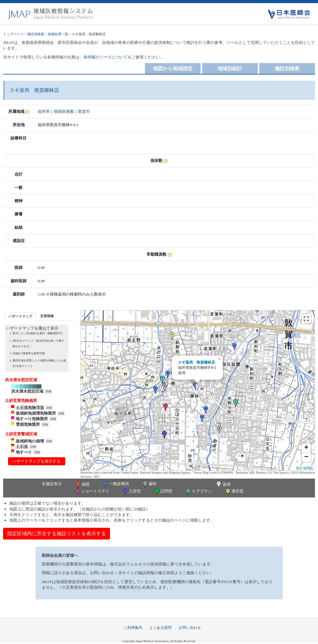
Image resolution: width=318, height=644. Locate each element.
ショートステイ (92, 492)
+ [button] (306, 448)
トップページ (13, 34)
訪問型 (163, 492)
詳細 (49, 391)
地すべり (24, 452)
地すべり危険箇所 (32, 419)
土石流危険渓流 (30, 408)
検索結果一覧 (58, 34)
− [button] (306, 457)
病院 (82, 485)
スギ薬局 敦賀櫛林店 (197, 362)
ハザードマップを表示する (36, 461)
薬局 (223, 485)
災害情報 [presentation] (47, 316)
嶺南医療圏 (64, 111)
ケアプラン (198, 492)
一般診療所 (116, 484)
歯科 (149, 484)
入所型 (131, 492)
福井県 (44, 111)
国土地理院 (305, 468)
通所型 (234, 492)
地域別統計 (230, 68)
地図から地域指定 (173, 68)
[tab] (20, 316)
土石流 (22, 447)
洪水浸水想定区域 (27, 391)
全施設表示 (52, 484)
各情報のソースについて (106, 57)
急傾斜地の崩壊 (30, 441)
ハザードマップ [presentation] (20, 316)
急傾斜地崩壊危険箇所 (36, 413)
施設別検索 (36, 34)
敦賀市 (84, 111)
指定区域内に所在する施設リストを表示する (57, 533)
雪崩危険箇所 (28, 424)
